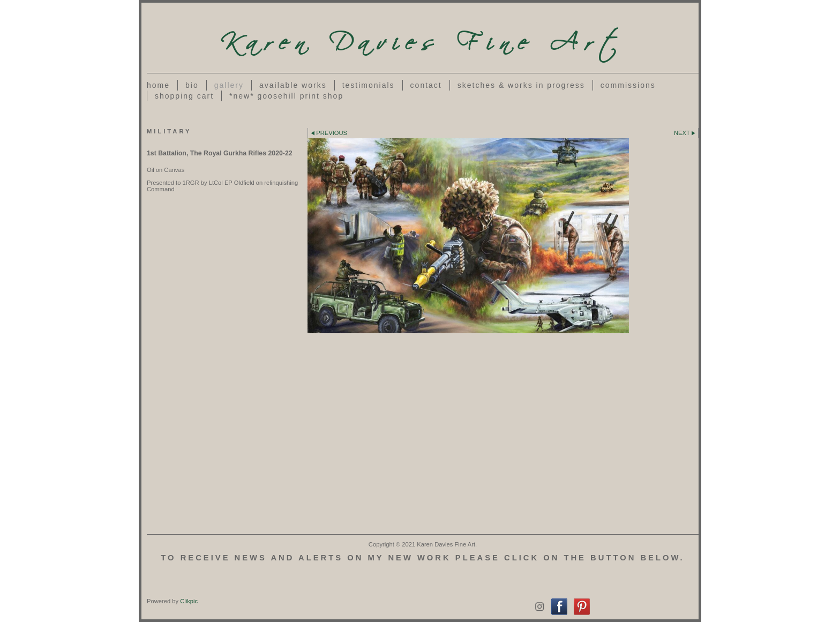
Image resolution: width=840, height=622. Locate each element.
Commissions (628, 85)
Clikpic (189, 601)
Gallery (229, 85)
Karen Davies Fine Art (423, 38)
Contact (426, 85)
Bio (192, 85)
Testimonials (369, 85)
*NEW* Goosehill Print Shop (286, 96)
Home (158, 85)
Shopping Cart (184, 96)
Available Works (293, 85)
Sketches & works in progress (521, 85)
